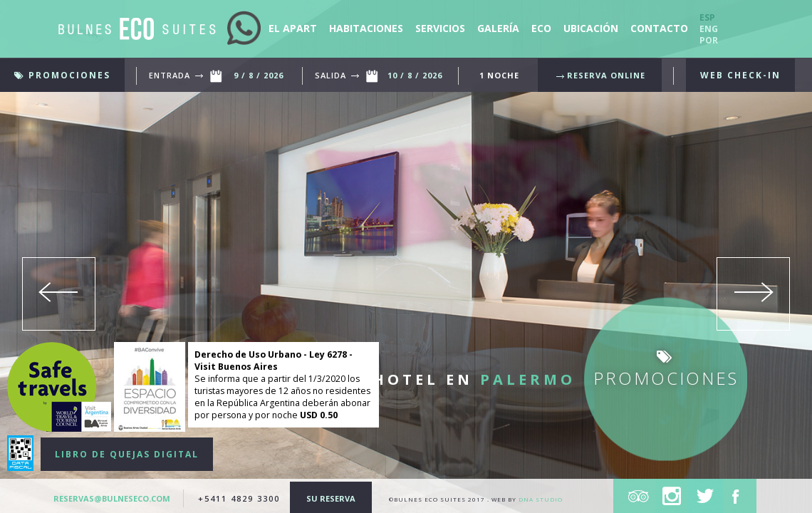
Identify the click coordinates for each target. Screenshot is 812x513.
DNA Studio (541, 499)
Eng (709, 29)
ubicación (592, 28)
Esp (707, 17)
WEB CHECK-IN (740, 75)
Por (709, 40)
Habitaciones (368, 28)
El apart (294, 28)
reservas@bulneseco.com (113, 498)
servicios (442, 28)
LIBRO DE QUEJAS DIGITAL (127, 454)
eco (541, 28)
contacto (659, 28)
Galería (500, 28)
